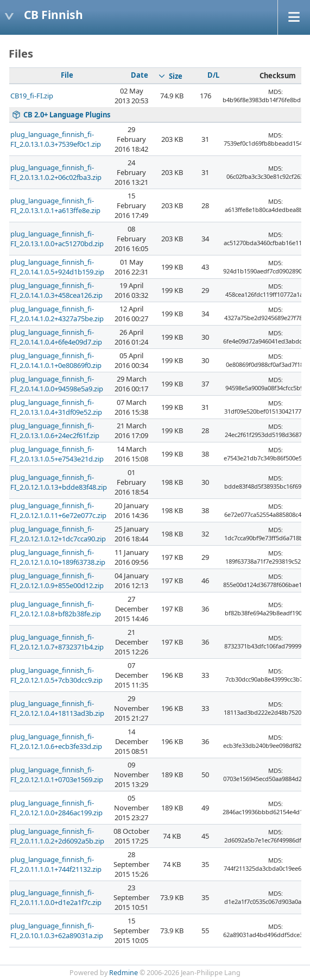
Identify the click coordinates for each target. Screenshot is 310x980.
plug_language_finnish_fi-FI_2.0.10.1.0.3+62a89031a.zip (57, 931)
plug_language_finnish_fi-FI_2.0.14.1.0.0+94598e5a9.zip (57, 384)
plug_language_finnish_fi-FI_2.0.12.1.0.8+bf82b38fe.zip (56, 609)
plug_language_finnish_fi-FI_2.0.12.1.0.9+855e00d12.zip (57, 580)
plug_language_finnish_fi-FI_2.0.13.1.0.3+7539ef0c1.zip (56, 139)
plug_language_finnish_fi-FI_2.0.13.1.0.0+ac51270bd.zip (57, 239)
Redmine (124, 973)
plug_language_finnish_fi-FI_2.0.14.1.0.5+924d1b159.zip (57, 267)
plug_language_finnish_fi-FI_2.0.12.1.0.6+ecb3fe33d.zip (56, 741)
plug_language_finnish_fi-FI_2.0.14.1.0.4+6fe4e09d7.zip (56, 337)
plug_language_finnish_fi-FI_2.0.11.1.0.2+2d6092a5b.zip (57, 836)
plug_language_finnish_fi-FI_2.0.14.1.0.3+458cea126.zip (56, 290)
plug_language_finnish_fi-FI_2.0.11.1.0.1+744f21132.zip (56, 864)
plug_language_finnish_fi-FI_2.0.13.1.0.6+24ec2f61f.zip (55, 430)
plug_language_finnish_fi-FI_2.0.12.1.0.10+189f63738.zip (58, 557)
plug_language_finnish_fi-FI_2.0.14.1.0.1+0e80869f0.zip (56, 360)
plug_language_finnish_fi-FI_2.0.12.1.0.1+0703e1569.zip (57, 775)
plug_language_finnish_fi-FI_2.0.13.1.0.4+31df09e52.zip (56, 407)
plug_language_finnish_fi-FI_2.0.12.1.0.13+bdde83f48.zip (59, 482)
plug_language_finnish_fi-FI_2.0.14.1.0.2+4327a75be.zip (57, 314)
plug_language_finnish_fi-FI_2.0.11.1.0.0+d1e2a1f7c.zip (56, 897)
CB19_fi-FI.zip (32, 96)
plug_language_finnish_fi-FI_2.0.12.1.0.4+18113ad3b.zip (57, 708)
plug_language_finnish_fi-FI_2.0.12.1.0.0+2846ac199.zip (56, 808)
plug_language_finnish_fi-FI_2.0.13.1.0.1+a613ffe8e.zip (55, 205)
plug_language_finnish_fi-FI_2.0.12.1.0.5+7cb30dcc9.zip (56, 675)
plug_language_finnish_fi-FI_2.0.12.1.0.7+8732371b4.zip (57, 642)
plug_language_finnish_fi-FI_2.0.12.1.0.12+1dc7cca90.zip (58, 534)
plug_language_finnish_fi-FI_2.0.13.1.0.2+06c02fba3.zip (56, 172)
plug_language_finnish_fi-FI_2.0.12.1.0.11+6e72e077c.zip (58, 510)
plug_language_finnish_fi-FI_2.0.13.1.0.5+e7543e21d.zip (57, 454)
